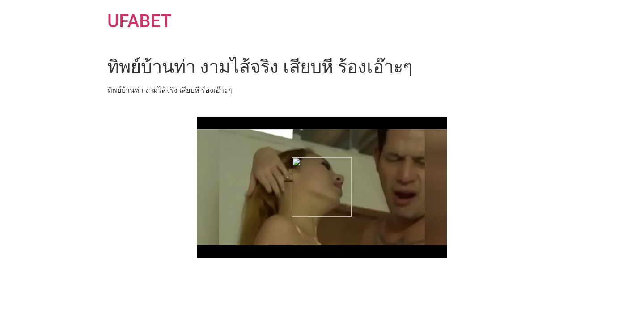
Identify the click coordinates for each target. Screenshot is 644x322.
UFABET (140, 21)
